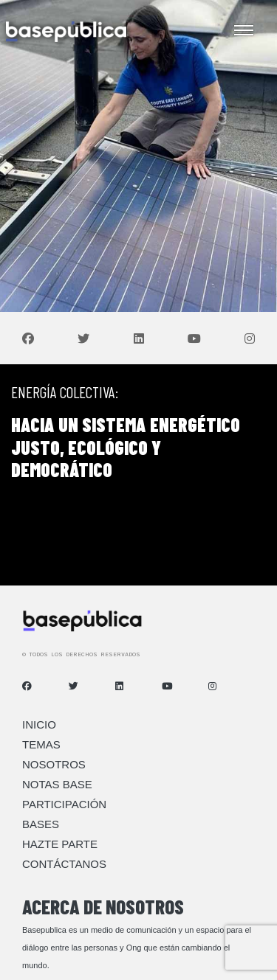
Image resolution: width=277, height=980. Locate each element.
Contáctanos (64, 864)
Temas (41, 744)
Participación (64, 804)
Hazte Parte (60, 844)
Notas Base (57, 784)
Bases (41, 824)
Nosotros (54, 764)
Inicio (39, 724)
